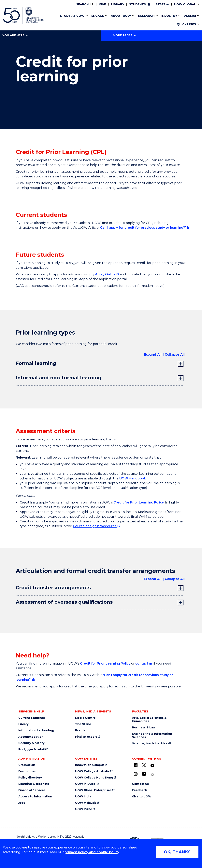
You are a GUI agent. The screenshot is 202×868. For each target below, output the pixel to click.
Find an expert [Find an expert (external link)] (86, 737)
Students (137, 4)
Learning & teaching (34, 784)
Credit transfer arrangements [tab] (53, 588)
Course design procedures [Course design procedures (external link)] (95, 526)
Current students (32, 718)
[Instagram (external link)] (136, 774)
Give (102, 4)
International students (155, 20)
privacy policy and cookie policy (92, 852)
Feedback (139, 790)
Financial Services (32, 790)
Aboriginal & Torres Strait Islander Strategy (100, 20)
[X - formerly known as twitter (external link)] (144, 765)
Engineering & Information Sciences (152, 736)
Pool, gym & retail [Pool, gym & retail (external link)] (31, 749)
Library (118, 4)
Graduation (27, 765)
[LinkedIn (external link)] (144, 774)
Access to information (35, 797)
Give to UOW (142, 797)
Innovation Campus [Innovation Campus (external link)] (162, 20)
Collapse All (175, 355)
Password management (96, 20)
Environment (28, 771)
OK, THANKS (177, 852)
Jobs (22, 803)
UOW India (83, 797)
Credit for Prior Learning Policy (139, 502)
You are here (15, 35)
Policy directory (30, 778)
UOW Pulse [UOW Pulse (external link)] (84, 809)
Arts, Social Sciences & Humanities (149, 720)
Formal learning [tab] (36, 363)
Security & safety (31, 743)
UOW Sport (93, 20)
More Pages (124, 35)
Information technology (36, 730)
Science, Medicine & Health (153, 744)
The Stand (83, 724)
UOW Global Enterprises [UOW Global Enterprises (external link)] (93, 790)
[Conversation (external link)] (152, 775)
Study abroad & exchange (91, 20)
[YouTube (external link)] (152, 766)
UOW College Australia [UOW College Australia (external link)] (92, 771)
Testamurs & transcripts (90, 20)
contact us (144, 663)
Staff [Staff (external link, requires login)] (160, 4)
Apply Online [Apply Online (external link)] (105, 274)
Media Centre (85, 718)
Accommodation (31, 737)
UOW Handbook (133, 478)
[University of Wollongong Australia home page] (24, 15)
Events (80, 730)
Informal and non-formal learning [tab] (59, 378)
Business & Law (144, 728)
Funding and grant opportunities (99, 20)
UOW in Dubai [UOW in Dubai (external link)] (86, 784)
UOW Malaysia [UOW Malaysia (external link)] (86, 803)
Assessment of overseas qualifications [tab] (64, 602)
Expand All (153, 355)
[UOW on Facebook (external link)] (136, 765)
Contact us (148, 20)
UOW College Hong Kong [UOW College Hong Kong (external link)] (94, 778)
